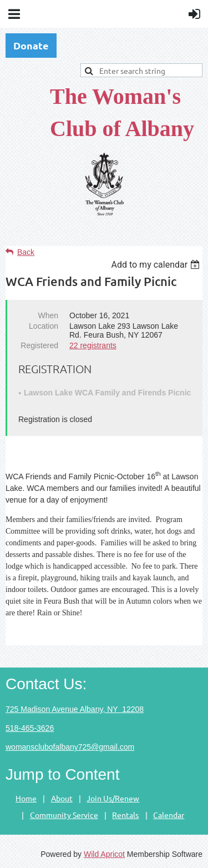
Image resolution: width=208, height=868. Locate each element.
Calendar (169, 815)
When (48, 315)
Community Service (64, 815)
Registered (39, 345)
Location (44, 326)
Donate (31, 45)
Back (26, 252)
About (62, 798)
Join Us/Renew (113, 798)
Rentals (125, 815)
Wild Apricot (104, 854)
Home (26, 798)
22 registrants (93, 345)
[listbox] (157, 265)
